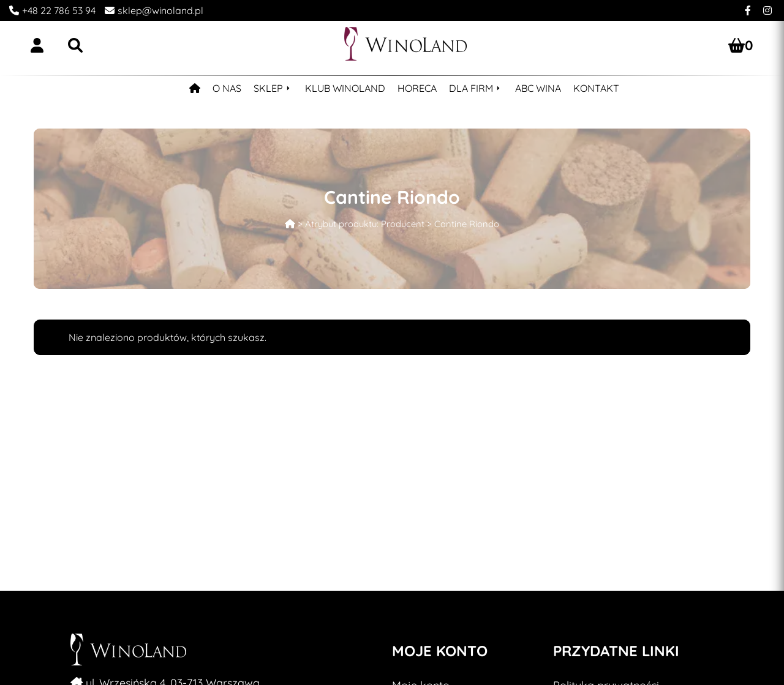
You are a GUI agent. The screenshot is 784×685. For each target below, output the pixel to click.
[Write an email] (149, 10)
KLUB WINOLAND (345, 88)
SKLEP (268, 88)
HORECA (417, 88)
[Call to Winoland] (48, 10)
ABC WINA (538, 88)
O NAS (227, 88)
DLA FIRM (471, 88)
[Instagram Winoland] (767, 10)
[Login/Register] (37, 45)
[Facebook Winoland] (748, 10)
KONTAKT (596, 88)
